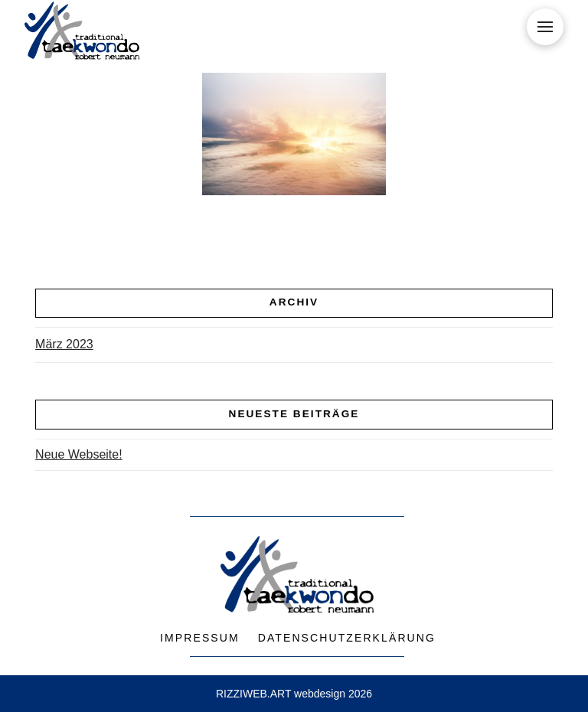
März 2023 (64, 344)
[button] (545, 27)
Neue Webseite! (79, 454)
